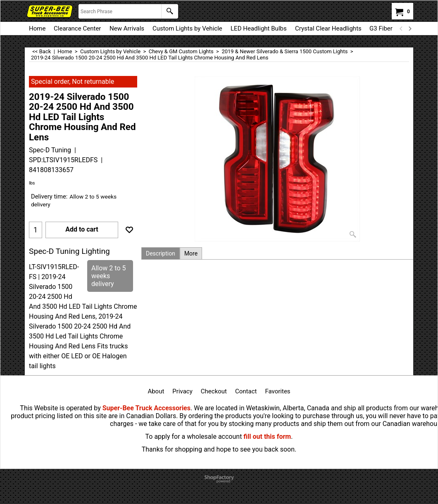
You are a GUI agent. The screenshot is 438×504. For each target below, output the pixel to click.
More (191, 253)
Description (161, 253)
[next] (409, 28)
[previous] (401, 28)
